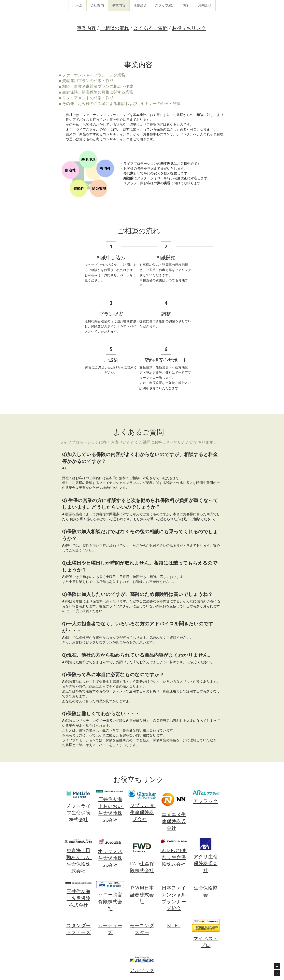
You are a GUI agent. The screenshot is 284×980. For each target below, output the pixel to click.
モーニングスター (142, 882)
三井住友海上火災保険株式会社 (78, 851)
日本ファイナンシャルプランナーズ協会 (174, 851)
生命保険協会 (206, 844)
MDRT (174, 878)
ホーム (77, 5)
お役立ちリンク (189, 28)
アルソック (142, 923)
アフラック (206, 754)
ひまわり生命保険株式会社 (175, 810)
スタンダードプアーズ (78, 882)
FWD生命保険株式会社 (142, 820)
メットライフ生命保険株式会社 (78, 766)
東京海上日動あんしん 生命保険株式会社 (79, 813)
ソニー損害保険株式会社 (110, 855)
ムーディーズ (110, 882)
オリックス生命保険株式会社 (110, 811)
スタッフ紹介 (165, 5)
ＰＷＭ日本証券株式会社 (142, 848)
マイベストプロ (206, 895)
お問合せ (205, 5)
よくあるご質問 (151, 28)
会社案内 (97, 5)
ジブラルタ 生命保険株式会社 (143, 765)
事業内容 (119, 5)
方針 (187, 5)
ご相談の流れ (115, 28)
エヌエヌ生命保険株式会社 (174, 774)
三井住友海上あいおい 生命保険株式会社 (111, 763)
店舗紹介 (140, 5)
